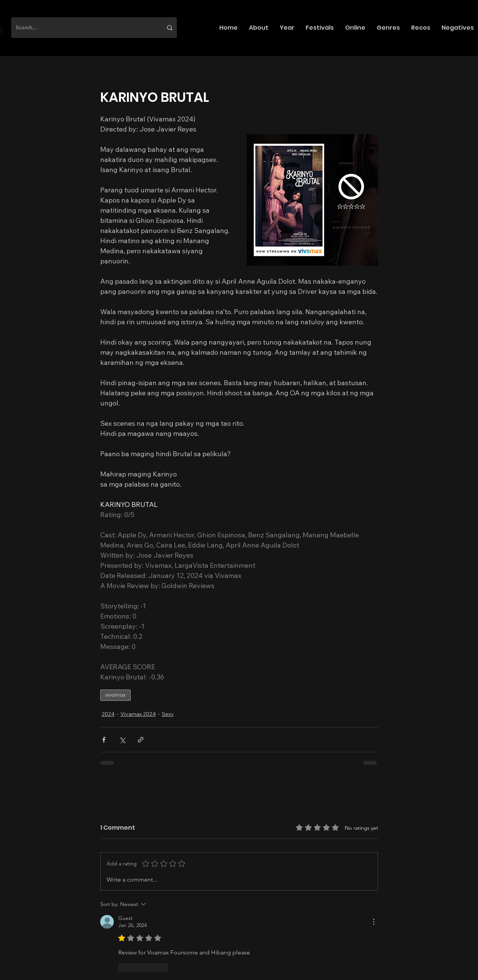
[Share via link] (141, 740)
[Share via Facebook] (104, 740)
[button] (259, 28)
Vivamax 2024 (138, 714)
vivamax (115, 695)
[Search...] (84, 28)
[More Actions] (374, 922)
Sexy (168, 714)
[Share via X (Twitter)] (122, 740)
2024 (108, 714)
